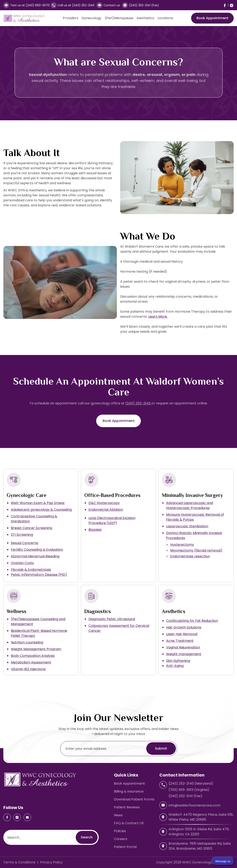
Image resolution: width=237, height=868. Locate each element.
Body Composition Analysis (33, 656)
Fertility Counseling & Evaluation (37, 550)
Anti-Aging (175, 666)
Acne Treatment (180, 641)
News (118, 815)
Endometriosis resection (190, 556)
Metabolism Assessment (31, 662)
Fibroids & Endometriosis (31, 570)
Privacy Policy (51, 862)
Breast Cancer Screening (32, 528)
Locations (165, 18)
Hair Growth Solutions (184, 627)
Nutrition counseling (27, 642)
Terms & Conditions (19, 862)
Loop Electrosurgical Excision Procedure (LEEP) (112, 520)
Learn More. (158, 317)
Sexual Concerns (25, 543)
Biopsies (95, 530)
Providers (71, 18)
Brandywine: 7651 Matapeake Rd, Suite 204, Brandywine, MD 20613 (200, 846)
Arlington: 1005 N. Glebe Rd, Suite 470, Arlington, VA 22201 (199, 832)
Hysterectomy (182, 545)
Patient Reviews (127, 807)
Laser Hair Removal (182, 634)
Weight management (184, 654)
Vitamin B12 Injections (28, 669)
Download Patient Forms (134, 799)
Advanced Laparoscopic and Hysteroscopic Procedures (190, 505)
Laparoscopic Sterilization (187, 526)
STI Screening (22, 535)
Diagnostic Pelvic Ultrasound (112, 619)
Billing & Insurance (129, 791)
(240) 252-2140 (138, 403)
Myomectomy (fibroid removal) (196, 550)
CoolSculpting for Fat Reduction (192, 621)
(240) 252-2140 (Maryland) (191, 783)
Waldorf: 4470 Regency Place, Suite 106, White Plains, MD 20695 (201, 817)
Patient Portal (125, 847)
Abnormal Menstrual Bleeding (35, 556)
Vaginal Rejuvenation (183, 647)
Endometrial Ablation (106, 510)
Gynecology (91, 18)
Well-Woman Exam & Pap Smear (38, 503)
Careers (121, 839)
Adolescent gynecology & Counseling (41, 510)
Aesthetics (145, 18)
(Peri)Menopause (119, 18)
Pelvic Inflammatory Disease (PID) (39, 575)
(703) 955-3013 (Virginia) (189, 790)
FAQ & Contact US (129, 823)
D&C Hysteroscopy (104, 503)
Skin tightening (178, 661)
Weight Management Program (36, 649)
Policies (120, 831)
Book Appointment (212, 18)
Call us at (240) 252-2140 (76, 5)
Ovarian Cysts (22, 563)
